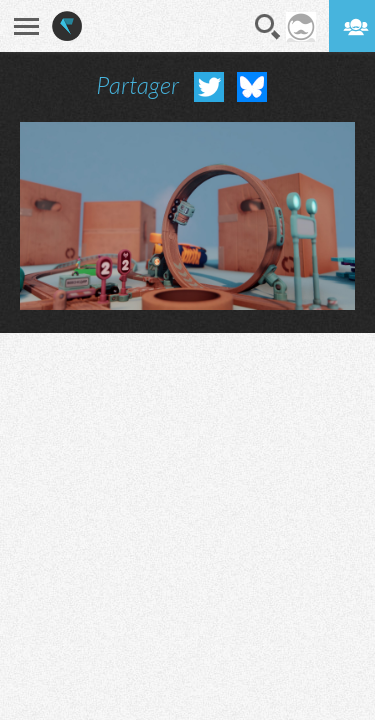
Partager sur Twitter (209, 87)
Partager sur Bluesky (252, 87)
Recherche (268, 27)
